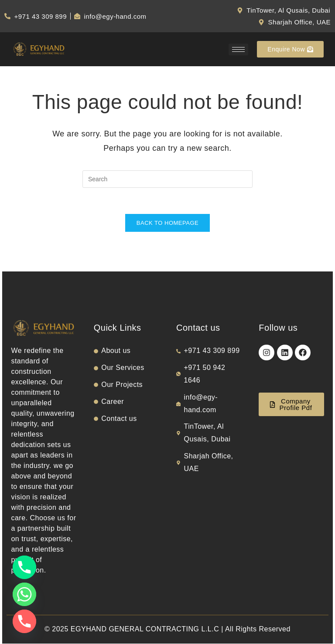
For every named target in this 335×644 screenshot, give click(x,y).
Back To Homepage (167, 223)
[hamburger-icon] (238, 49)
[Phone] (24, 567)
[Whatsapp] (24, 594)
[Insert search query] (167, 179)
